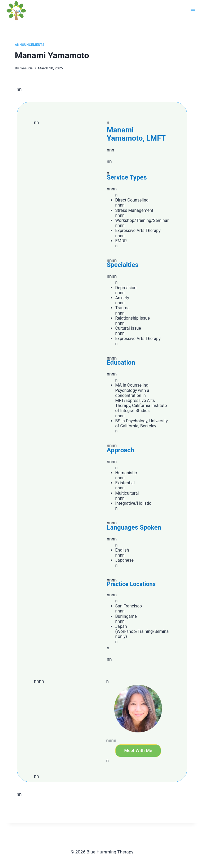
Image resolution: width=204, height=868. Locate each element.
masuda (26, 68)
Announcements (30, 45)
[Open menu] (193, 9)
